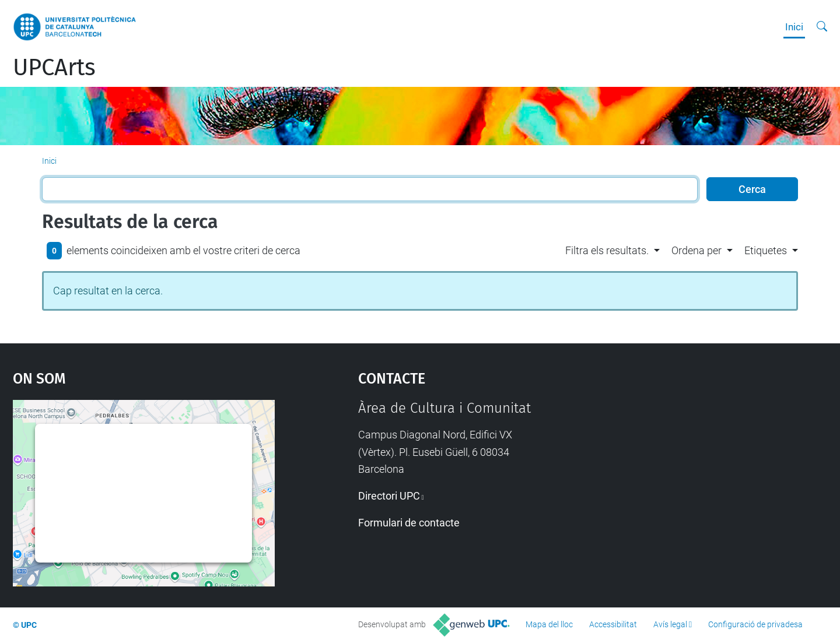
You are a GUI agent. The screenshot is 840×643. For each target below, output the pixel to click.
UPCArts (54, 68)
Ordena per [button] (696, 250)
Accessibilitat (613, 624)
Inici (794, 27)
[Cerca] (822, 27)
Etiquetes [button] (766, 250)
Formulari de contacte (409, 523)
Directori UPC (389, 496)
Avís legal (670, 624)
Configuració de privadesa (755, 624)
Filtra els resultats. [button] (607, 250)
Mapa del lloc (549, 624)
